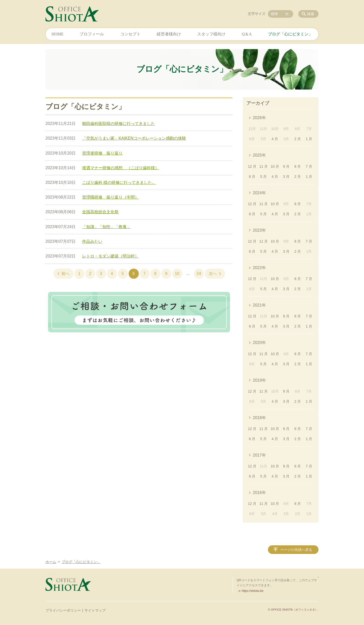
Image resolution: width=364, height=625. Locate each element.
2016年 (259, 493)
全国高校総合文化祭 (100, 212)
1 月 (309, 139)
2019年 (259, 380)
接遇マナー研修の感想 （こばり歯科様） (121, 168)
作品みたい (92, 241)
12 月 (252, 166)
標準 (275, 14)
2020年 (259, 343)
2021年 (259, 305)
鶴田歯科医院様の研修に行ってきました (119, 124)
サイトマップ (95, 610)
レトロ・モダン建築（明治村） (110, 256)
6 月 (252, 177)
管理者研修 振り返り (102, 153)
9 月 (286, 166)
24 (199, 274)
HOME (58, 34)
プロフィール (92, 34)
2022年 (259, 268)
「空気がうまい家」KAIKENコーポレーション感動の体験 (134, 138)
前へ (65, 274)
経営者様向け (169, 34)
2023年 (259, 230)
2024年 (259, 193)
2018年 (259, 418)
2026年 (259, 118)
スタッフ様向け (211, 34)
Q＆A (247, 34)
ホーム (51, 562)
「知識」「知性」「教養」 (106, 227)
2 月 (298, 139)
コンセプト (130, 34)
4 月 (275, 139)
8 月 (298, 166)
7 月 (309, 166)
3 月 (286, 177)
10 (177, 274)
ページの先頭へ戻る (296, 550)
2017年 (259, 455)
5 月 (264, 177)
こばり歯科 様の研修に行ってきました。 (119, 182)
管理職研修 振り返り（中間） (110, 197)
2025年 (259, 155)
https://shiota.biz (253, 591)
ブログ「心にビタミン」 (290, 34)
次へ (213, 274)
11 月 (264, 166)
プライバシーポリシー (63, 610)
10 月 (275, 166)
